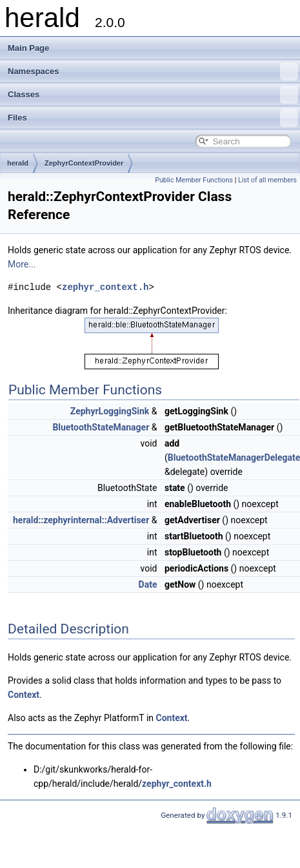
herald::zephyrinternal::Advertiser (81, 520)
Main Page (28, 48)
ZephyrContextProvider (84, 163)
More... (22, 264)
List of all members (267, 180)
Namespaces (153, 72)
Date (148, 584)
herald (18, 163)
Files (153, 118)
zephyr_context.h (105, 287)
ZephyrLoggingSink (110, 411)
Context (24, 695)
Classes (153, 95)
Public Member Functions (194, 180)
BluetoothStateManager (101, 427)
